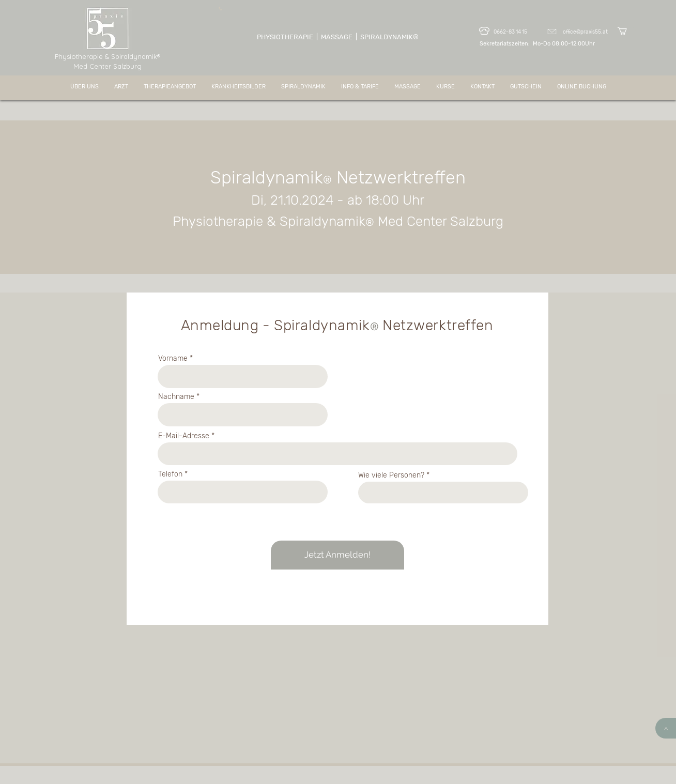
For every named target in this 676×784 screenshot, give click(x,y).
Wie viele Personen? (391, 475)
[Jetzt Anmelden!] (337, 555)
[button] (627, 31)
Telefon (170, 474)
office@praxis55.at (585, 32)
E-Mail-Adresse (184, 436)
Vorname (173, 359)
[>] (666, 728)
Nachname (176, 397)
